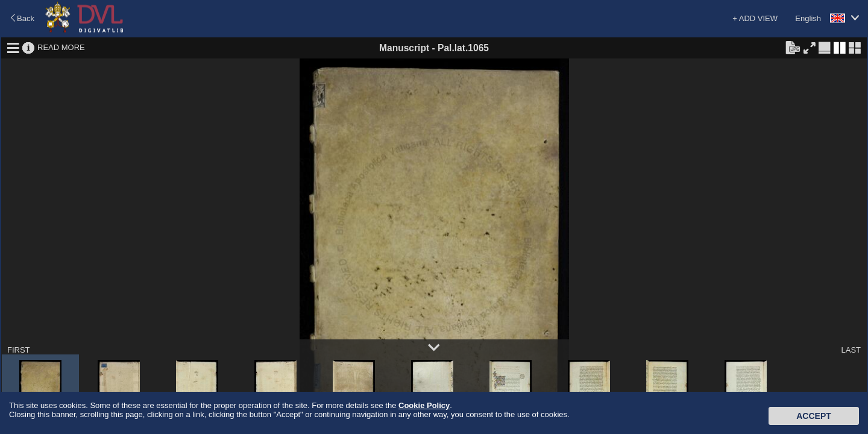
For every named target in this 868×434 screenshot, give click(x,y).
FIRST (19, 350)
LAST (851, 350)
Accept (814, 416)
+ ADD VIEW (755, 18)
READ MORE (61, 47)
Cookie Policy (424, 405)
